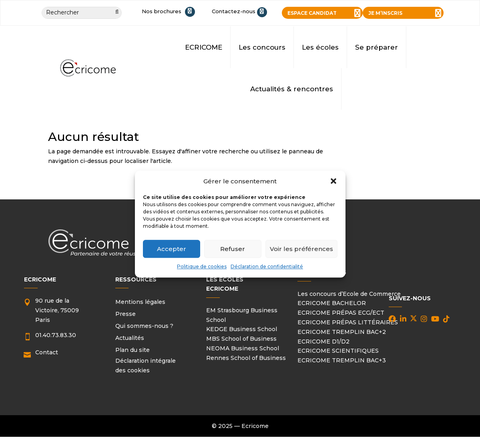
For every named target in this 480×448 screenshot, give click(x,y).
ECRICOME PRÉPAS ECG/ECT (341, 313)
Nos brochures (162, 11)
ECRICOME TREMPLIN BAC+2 (342, 332)
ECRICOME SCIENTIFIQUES (338, 351)
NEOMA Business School (243, 348)
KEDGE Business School (242, 329)
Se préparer (377, 47)
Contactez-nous (234, 11)
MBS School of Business (241, 339)
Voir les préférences (301, 249)
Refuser (233, 249)
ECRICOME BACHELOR (332, 303)
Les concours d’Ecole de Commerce (349, 294)
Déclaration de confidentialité (267, 267)
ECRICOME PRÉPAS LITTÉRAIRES (348, 322)
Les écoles (320, 47)
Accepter (172, 249)
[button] (333, 181)
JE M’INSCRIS (385, 13)
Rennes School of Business (246, 358)
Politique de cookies (202, 267)
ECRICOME (204, 47)
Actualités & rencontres (292, 89)
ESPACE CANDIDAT (312, 13)
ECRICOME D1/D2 (323, 342)
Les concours (262, 47)
